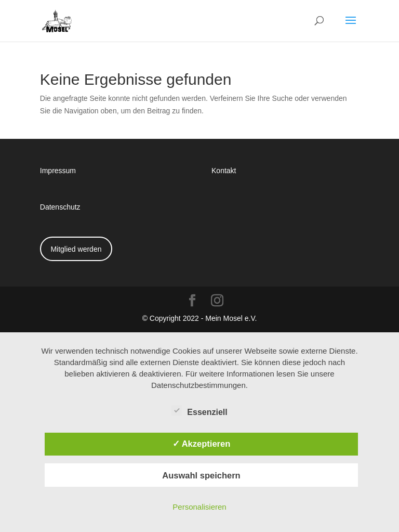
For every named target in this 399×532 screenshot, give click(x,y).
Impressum (58, 170)
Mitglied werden (76, 249)
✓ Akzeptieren (202, 444)
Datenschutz (60, 207)
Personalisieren (199, 507)
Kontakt (224, 170)
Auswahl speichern (201, 475)
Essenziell (199, 411)
